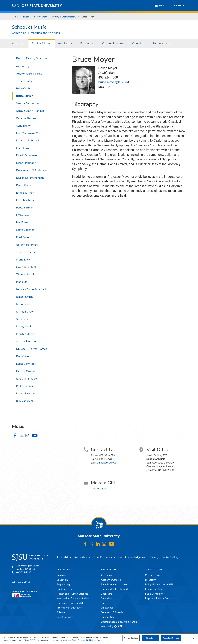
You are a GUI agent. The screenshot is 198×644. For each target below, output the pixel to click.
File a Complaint (154, 594)
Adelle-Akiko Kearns (29, 74)
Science (61, 612)
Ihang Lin (22, 282)
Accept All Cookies (171, 638)
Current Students (113, 43)
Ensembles (87, 43)
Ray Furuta (23, 222)
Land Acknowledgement (132, 557)
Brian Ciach (23, 89)
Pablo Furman (25, 208)
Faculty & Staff (41, 43)
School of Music (29, 27)
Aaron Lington (25, 66)
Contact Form (153, 575)
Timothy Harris (25, 252)
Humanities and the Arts (70, 603)
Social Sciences (65, 617)
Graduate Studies (66, 589)
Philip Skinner (25, 386)
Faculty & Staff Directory (64, 17)
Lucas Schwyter (26, 364)
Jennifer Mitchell (26, 334)
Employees (107, 608)
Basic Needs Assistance (114, 584)
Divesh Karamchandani (30, 178)
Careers (105, 603)
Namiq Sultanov (26, 394)
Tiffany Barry (24, 81)
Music (26, 17)
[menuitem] (19, 43)
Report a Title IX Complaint (161, 598)
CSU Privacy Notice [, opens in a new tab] (94, 640)
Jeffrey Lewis (24, 327)
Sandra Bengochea (28, 103)
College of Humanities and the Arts (36, 33)
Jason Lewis (23, 304)
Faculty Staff (40, 17)
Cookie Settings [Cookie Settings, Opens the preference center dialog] (131, 638)
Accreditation (82, 557)
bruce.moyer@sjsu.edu (115, 82)
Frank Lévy (23, 215)
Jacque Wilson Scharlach (31, 289)
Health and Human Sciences (72, 594)
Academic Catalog (111, 580)
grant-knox (23, 260)
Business (61, 575)
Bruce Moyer (88, 17)
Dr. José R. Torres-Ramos (32, 349)
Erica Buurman (25, 193)
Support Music (162, 43)
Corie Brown (24, 126)
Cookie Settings (171, 557)
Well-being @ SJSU (112, 626)
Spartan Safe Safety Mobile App (119, 622)
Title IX (97, 557)
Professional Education (69, 608)
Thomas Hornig (26, 274)
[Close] (194, 638)
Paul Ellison (24, 185)
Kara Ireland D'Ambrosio (31, 170)
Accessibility (64, 557)
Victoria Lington (26, 341)
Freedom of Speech (112, 612)
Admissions (65, 43)
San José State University (37, 6)
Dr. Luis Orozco (25, 371)
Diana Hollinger (26, 163)
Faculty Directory (37, 58)
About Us (18, 43)
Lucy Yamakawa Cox (28, 133)
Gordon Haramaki (27, 245)
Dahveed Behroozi (27, 141)
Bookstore (107, 594)
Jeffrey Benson (25, 312)
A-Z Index (106, 575)
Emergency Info (154, 589)
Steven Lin (23, 319)
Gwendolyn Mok (26, 267)
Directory (150, 580)
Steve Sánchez (25, 230)
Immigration (108, 617)
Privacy (154, 557)
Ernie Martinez (25, 200)
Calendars (139, 43)
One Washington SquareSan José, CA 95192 (28, 567)
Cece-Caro (22, 148)
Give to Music (98, 489)
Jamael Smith (24, 297)
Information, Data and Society (73, 598)
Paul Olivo (22, 356)
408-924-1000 (24, 572)
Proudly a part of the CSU (24, 594)
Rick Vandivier (25, 401)
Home (15, 17)
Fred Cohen (23, 237)
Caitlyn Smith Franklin (30, 111)
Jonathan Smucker (27, 379)
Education (62, 580)
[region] (99, 639)
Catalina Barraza (26, 118)
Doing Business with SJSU (160, 584)
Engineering (63, 584)
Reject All (150, 638)
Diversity (110, 557)
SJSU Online (24, 582)
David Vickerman (26, 155)
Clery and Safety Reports (115, 589)
